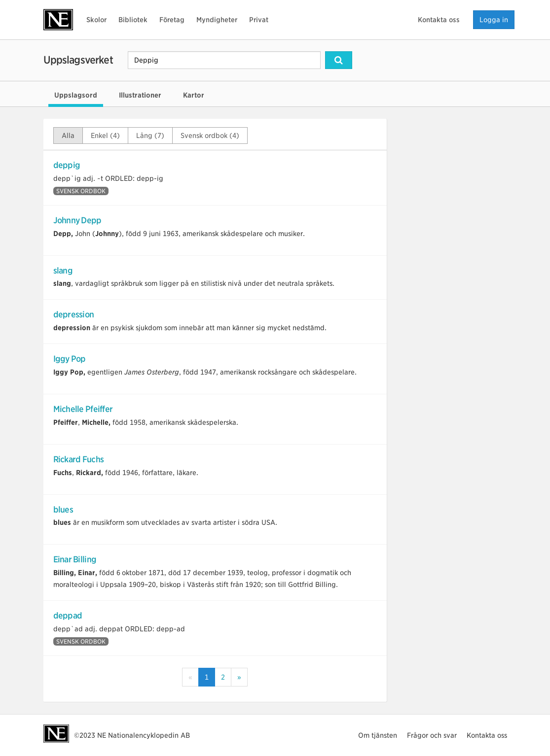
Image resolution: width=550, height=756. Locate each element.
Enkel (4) (105, 136)
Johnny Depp (77, 220)
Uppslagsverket (78, 60)
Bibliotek (133, 20)
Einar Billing (75, 559)
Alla (68, 136)
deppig (67, 165)
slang (63, 271)
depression (74, 314)
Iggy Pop (70, 359)
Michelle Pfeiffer (83, 409)
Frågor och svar (432, 735)
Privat (259, 20)
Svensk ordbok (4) (210, 136)
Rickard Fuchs (79, 459)
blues (63, 510)
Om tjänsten (378, 735)
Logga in (494, 20)
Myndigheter (217, 20)
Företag (172, 20)
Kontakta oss (439, 20)
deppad (68, 616)
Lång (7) (150, 136)
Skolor (96, 20)
